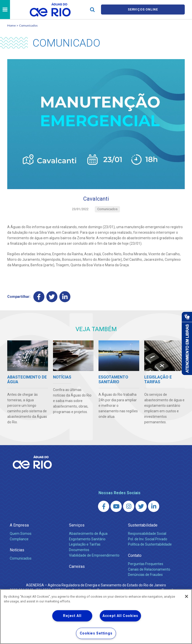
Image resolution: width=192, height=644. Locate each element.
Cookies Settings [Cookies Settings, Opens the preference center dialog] (96, 633)
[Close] (186, 596)
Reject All (72, 616)
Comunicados (28, 25)
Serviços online (143, 10)
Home (11, 25)
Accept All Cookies (120, 616)
